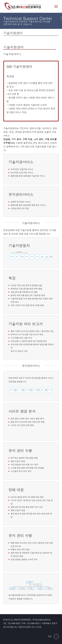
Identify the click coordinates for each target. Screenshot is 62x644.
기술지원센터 (14, 47)
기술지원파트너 (12, 54)
